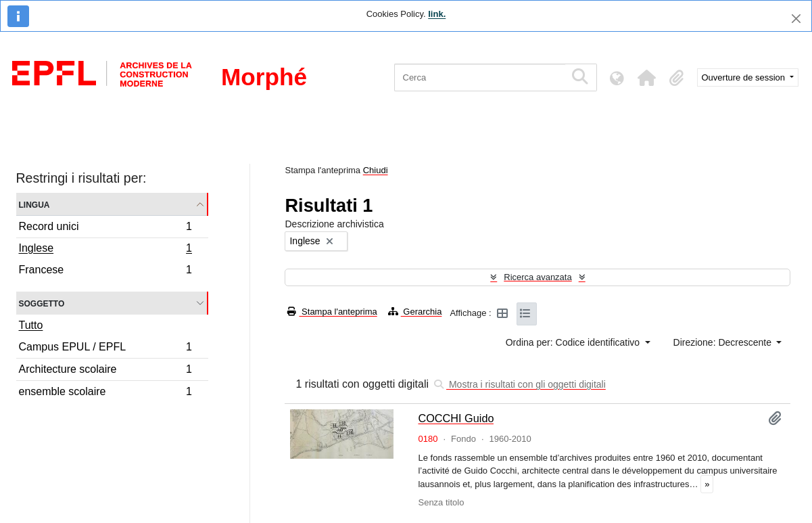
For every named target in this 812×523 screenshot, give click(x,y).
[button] (647, 78)
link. (437, 14)
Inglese (105, 250)
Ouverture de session (745, 77)
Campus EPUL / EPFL (105, 349)
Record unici (105, 228)
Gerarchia (415, 312)
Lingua (34, 204)
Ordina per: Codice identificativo (574, 342)
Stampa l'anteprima (332, 312)
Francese (105, 271)
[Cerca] (480, 77)
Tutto (31, 325)
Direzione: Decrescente (724, 342)
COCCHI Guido (456, 418)
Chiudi (376, 170)
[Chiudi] (796, 19)
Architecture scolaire (105, 371)
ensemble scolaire (105, 393)
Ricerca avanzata (538, 277)
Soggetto (42, 303)
